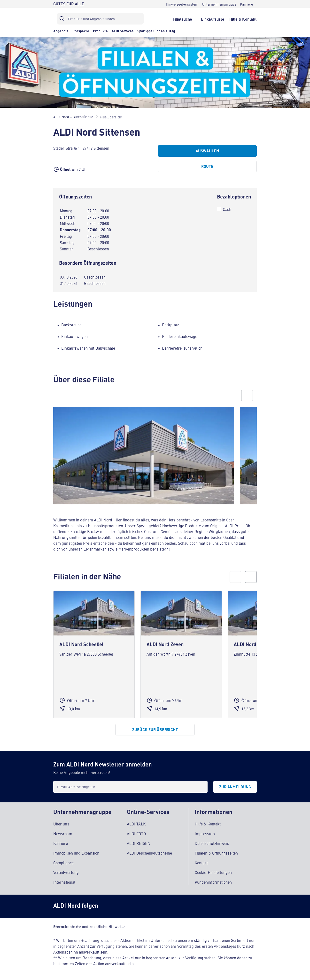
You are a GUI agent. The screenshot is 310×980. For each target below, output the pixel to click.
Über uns (61, 824)
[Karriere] (246, 4)
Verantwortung (66, 872)
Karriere (61, 843)
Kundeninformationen (213, 882)
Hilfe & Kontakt (208, 824)
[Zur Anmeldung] (235, 787)
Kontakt (201, 863)
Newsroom (63, 833)
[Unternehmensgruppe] (219, 4)
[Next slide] (247, 395)
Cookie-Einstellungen (213, 872)
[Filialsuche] (182, 19)
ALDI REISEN (139, 843)
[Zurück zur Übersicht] (155, 730)
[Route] (207, 166)
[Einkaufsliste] (213, 19)
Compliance (63, 863)
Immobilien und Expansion (76, 853)
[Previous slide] (232, 395)
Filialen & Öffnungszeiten (216, 853)
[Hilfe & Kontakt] (243, 19)
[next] (251, 577)
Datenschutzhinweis (212, 843)
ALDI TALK (136, 824)
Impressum (205, 833)
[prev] (235, 577)
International (64, 882)
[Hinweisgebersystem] (182, 4)
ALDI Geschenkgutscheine (149, 853)
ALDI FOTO (136, 833)
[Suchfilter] (100, 19)
